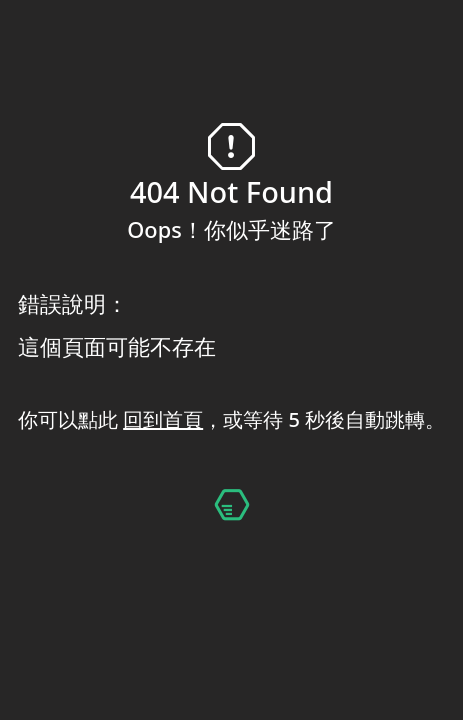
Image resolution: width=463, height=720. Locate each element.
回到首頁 (163, 419)
